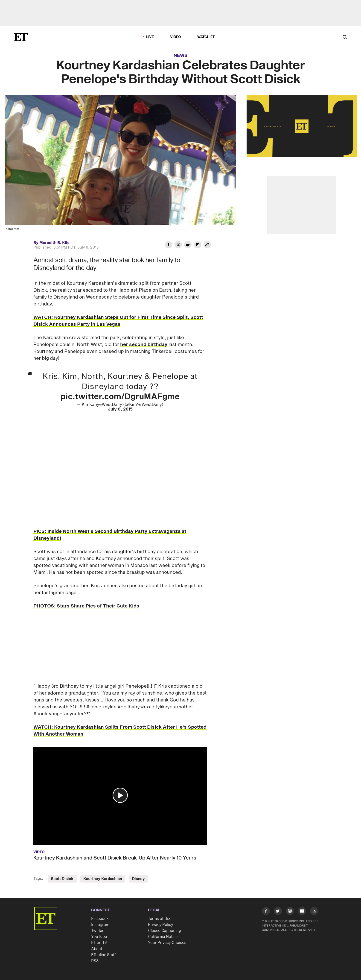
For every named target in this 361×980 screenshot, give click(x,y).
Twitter (97, 931)
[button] (120, 795)
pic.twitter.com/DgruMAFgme (120, 397)
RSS (95, 961)
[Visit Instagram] (290, 912)
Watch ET (206, 37)
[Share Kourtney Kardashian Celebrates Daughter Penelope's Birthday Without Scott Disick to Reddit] (188, 245)
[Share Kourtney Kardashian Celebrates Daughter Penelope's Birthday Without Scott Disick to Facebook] (169, 245)
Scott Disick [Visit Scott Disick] (62, 879)
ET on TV (99, 943)
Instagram (100, 925)
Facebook (100, 919)
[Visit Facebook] (266, 912)
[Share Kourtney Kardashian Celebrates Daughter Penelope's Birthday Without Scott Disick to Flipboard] (198, 245)
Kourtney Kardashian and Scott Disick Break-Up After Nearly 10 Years (115, 858)
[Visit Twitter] (278, 912)
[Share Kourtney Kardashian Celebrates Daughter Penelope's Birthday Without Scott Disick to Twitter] (178, 245)
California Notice (163, 937)
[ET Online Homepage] (21, 37)
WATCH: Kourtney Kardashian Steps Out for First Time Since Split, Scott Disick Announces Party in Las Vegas (118, 321)
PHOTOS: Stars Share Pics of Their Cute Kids (86, 606)
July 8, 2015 (120, 409)
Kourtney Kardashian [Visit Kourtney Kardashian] (103, 879)
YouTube (99, 937)
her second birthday (144, 345)
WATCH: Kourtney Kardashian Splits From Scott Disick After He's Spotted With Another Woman (120, 731)
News (181, 56)
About (97, 949)
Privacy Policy (161, 925)
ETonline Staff (103, 955)
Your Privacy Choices (167, 943)
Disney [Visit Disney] (138, 879)
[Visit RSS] (314, 912)
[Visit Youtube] (302, 912)
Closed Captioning (164, 931)
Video (176, 37)
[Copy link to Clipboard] (207, 245)
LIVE (150, 37)
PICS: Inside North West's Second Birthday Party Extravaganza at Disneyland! (110, 535)
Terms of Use (160, 919)
